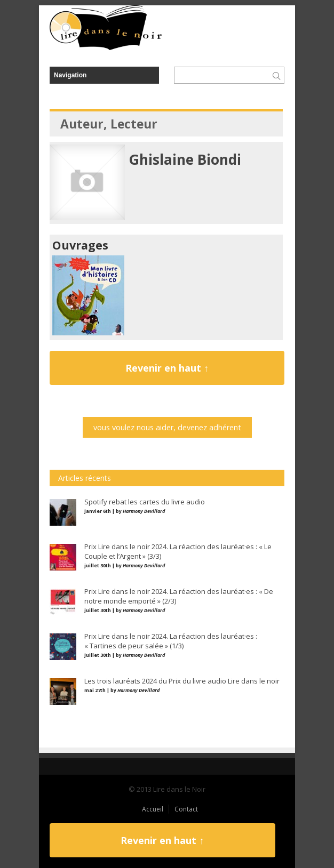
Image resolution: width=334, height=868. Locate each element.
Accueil (153, 809)
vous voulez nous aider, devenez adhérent (167, 427)
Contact (186, 809)
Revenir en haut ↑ (167, 368)
